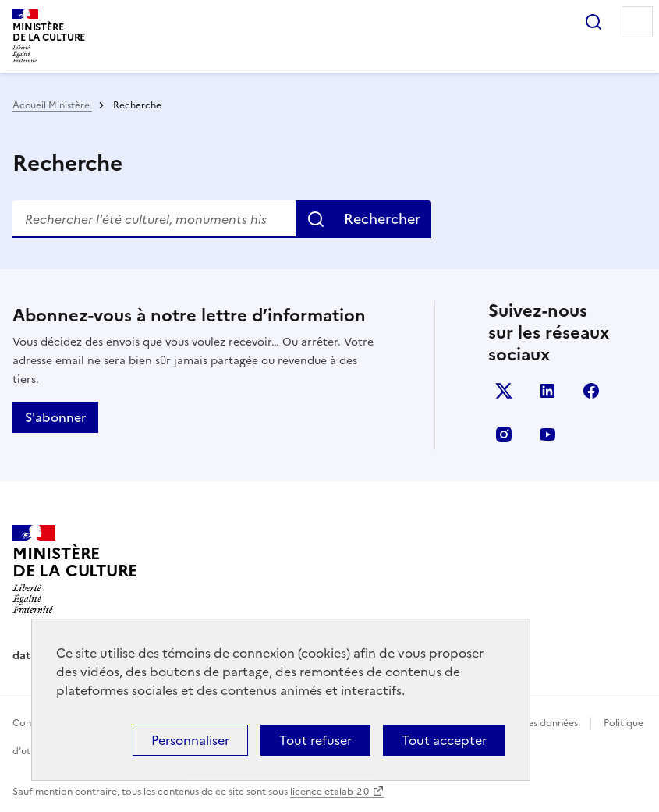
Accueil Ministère (52, 105)
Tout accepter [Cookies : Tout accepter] (444, 740)
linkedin (547, 391)
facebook (591, 391)
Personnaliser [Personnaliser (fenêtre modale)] (190, 740)
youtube (547, 434)
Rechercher (593, 22)
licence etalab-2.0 (329, 792)
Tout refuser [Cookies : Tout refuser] (315, 740)
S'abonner (55, 417)
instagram (504, 434)
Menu (637, 22)
